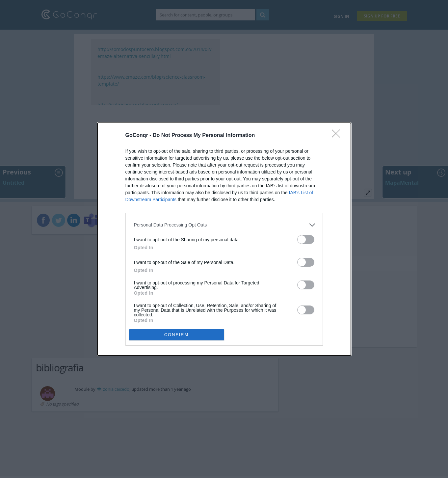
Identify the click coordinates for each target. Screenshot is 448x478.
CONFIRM (177, 335)
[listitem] (224, 225)
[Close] (338, 136)
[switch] (306, 239)
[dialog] (224, 239)
